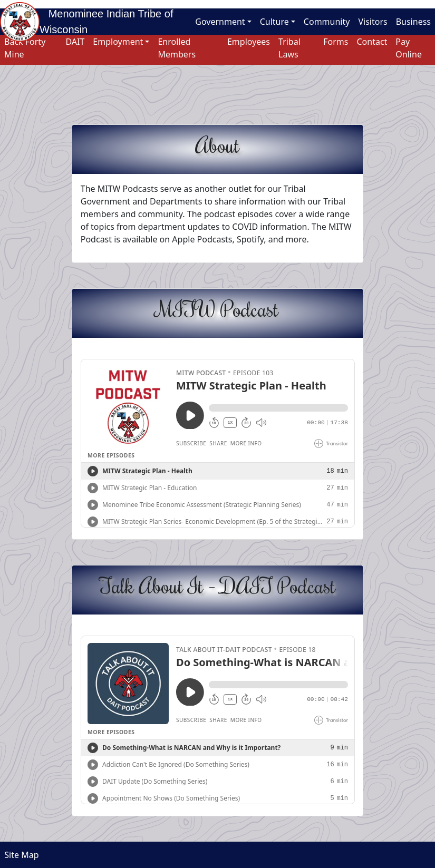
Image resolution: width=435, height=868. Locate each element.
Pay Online (409, 48)
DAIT (75, 42)
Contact (372, 42)
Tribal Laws (289, 48)
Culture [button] (274, 22)
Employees (249, 42)
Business (413, 22)
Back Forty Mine (25, 48)
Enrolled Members (177, 48)
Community (327, 22)
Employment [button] (118, 42)
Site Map (20, 855)
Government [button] (220, 22)
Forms (336, 42)
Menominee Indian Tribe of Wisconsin (106, 22)
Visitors (373, 22)
